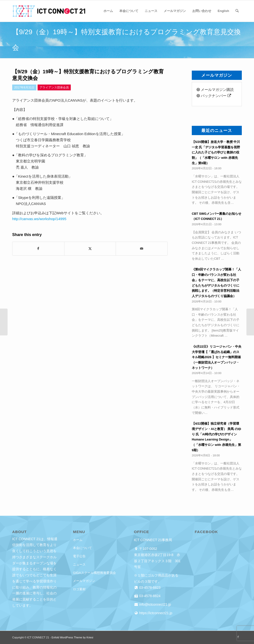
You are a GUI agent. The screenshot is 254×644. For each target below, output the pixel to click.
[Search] (237, 11)
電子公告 (79, 556)
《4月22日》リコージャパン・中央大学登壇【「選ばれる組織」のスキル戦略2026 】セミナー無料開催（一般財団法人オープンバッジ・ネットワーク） (217, 357)
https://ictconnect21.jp (155, 613)
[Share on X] (90, 249)
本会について (82, 548)
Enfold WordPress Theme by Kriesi (72, 637)
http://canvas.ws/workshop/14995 (39, 219)
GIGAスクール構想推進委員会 (94, 573)
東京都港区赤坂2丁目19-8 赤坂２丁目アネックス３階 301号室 (157, 561)
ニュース (79, 564)
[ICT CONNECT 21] (49, 11)
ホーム (78, 540)
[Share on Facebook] (38, 249)
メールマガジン (84, 581)
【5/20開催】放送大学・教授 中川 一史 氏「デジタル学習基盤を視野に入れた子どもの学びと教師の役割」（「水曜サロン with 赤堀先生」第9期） (216, 152)
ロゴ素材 (79, 589)
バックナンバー (214, 96)
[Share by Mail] (142, 249)
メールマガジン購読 (215, 90)
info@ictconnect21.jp (155, 604)
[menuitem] (108, 11)
